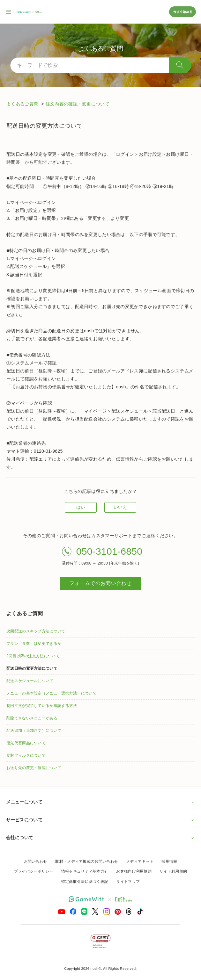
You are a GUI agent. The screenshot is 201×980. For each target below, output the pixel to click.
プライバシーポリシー (34, 871)
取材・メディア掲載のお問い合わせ (87, 861)
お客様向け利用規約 (134, 871)
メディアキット (140, 861)
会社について (101, 838)
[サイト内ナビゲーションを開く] (9, 12)
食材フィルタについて (26, 755)
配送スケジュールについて (30, 681)
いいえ (120, 507)
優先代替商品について (26, 743)
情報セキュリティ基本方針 (85, 871)
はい (81, 507)
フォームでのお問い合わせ (100, 583)
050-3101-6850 (109, 551)
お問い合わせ (36, 861)
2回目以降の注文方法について (33, 656)
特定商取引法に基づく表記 (85, 882)
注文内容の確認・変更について (78, 104)
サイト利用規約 (173, 871)
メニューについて (101, 802)
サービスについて (101, 820)
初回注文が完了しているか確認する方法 (42, 706)
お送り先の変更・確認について (34, 768)
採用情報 (169, 861)
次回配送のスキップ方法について (36, 631)
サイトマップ (128, 882)
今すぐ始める (182, 12)
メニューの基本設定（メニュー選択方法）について (52, 693)
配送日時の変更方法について (32, 668)
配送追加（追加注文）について (34, 731)
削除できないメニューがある (32, 718)
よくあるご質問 (23, 104)
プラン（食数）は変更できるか (34, 644)
